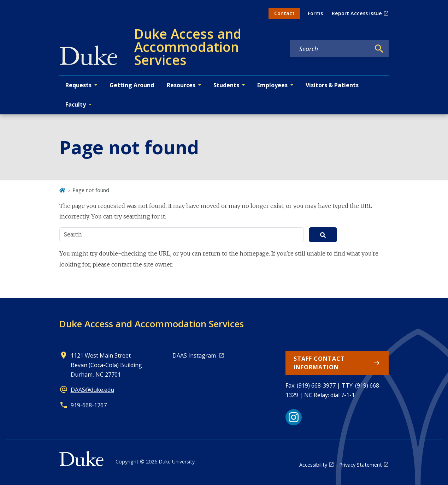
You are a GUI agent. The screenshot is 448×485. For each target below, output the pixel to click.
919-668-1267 (89, 405)
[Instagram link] (294, 417)
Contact (284, 13)
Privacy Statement (361, 465)
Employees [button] (272, 85)
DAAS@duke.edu (92, 390)
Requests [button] (78, 85)
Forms (315, 13)
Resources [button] (181, 85)
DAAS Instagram (195, 355)
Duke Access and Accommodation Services (152, 324)
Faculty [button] (76, 104)
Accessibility (313, 465)
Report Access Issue (357, 13)
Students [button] (226, 85)
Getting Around (132, 85)
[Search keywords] (330, 49)
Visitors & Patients (332, 85)
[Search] (379, 49)
